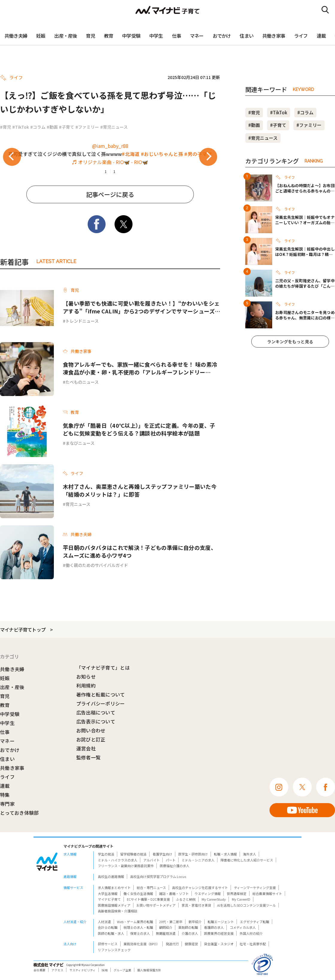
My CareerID (241, 899)
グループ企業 (122, 970)
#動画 (52, 127)
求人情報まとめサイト (114, 888)
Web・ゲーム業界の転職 (135, 922)
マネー (197, 36)
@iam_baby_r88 (110, 146)
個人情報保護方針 (149, 970)
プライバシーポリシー (101, 703)
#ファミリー (87, 127)
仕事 (176, 36)
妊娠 (41, 36)
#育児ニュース (114, 127)
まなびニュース (80, 443)
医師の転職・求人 (111, 933)
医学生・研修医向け (193, 854)
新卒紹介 (195, 922)
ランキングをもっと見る (290, 342)
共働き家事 (274, 36)
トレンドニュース (82, 321)
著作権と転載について (101, 694)
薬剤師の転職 (188, 927)
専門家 (7, 804)
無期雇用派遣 (166, 933)
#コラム (38, 127)
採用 (105, 970)
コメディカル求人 (243, 927)
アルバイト (151, 860)
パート (171, 860)
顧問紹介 (166, 927)
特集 (5, 795)
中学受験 (131, 36)
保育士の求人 (140, 933)
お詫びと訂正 (91, 739)
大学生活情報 (108, 893)
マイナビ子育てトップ (23, 629)
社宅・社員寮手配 (253, 944)
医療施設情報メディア (114, 905)
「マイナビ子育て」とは (103, 668)
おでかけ (222, 36)
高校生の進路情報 (111, 876)
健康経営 (191, 944)
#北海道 (131, 154)
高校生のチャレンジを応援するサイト (200, 888)
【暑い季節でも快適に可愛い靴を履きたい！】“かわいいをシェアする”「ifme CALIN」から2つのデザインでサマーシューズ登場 (141, 307)
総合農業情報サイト (267, 893)
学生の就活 (106, 854)
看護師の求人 (214, 927)
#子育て (67, 127)
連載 (321, 36)
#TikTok (21, 127)
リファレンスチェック (114, 950)
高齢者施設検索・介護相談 (118, 911)
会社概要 (39, 970)
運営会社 (86, 748)
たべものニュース (82, 382)
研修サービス (108, 944)
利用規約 (86, 685)
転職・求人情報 (225, 854)
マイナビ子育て (109, 899)
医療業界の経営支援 (219, 933)
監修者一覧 (89, 757)
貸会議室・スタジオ (219, 944)
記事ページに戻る (110, 194)
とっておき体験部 (19, 813)
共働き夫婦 (16, 36)
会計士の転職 (108, 927)
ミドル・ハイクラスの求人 (118, 860)
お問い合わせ (91, 730)
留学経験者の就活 (133, 854)
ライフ (301, 36)
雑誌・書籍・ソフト (174, 893)
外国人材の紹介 (251, 933)
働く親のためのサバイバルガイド (97, 565)
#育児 (6, 127)
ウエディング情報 (208, 893)
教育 (109, 36)
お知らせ (86, 676)
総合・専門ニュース (151, 888)
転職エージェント (221, 922)
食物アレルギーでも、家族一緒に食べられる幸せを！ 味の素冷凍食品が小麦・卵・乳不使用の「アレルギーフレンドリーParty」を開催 (140, 368)
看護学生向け (162, 854)
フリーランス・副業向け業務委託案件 (126, 866)
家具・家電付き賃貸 (196, 905)
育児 (90, 36)
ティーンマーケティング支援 (255, 888)
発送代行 (172, 944)
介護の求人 (190, 933)
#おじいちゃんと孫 (162, 154)
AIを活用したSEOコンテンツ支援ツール (246, 905)
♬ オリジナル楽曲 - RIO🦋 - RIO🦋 (110, 162)
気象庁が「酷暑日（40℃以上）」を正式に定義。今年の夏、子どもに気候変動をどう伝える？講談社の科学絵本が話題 (139, 429)
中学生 (156, 36)
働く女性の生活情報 (138, 893)
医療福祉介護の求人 (175, 866)
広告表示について (96, 721)
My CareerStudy (214, 899)
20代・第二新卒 (171, 922)
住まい (246, 36)
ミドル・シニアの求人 (198, 860)
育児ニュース (78, 504)
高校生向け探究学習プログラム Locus (158, 876)
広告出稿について (96, 712)
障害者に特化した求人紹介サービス (247, 860)
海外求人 (249, 854)
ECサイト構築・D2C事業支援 (148, 899)
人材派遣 (104, 922)
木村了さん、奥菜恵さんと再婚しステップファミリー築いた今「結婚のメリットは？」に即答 (140, 490)
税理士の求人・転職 (138, 927)
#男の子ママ (198, 154)
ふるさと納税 (186, 899)
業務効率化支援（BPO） (142, 944)
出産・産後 (66, 36)
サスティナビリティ (83, 970)
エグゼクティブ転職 (255, 922)
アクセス (57, 970)
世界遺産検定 (237, 893)
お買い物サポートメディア (156, 905)
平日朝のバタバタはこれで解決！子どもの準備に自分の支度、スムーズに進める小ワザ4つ (140, 551)
